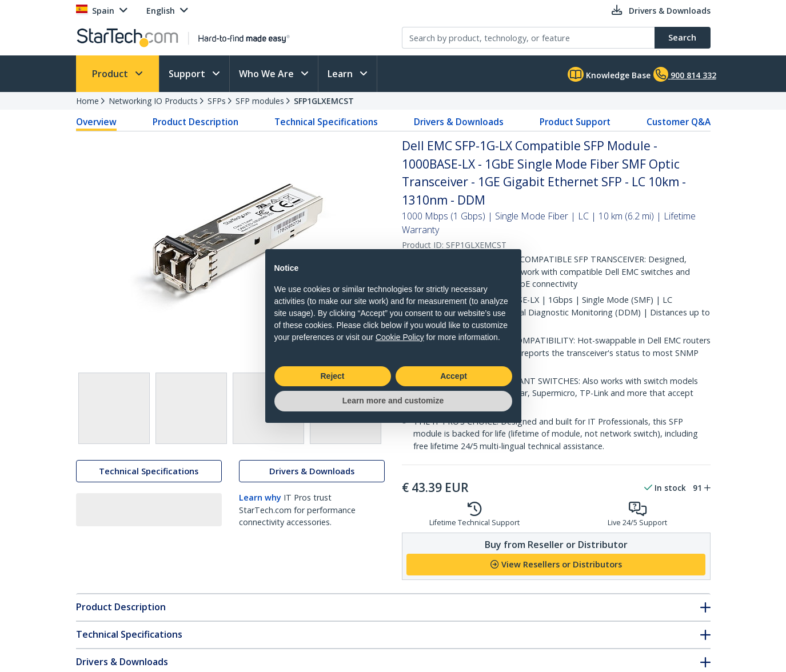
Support (188, 74)
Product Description (195, 122)
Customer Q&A (679, 122)
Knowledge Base (609, 74)
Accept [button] (454, 376)
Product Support (575, 122)
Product (111, 74)
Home (87, 101)
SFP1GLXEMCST (324, 101)
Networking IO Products (153, 101)
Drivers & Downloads (459, 122)
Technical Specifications (326, 122)
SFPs (217, 101)
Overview (96, 122)
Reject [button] (332, 376)
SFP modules (260, 101)
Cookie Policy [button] (400, 337)
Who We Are (268, 74)
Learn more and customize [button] (393, 401)
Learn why (260, 499)
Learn (341, 74)
